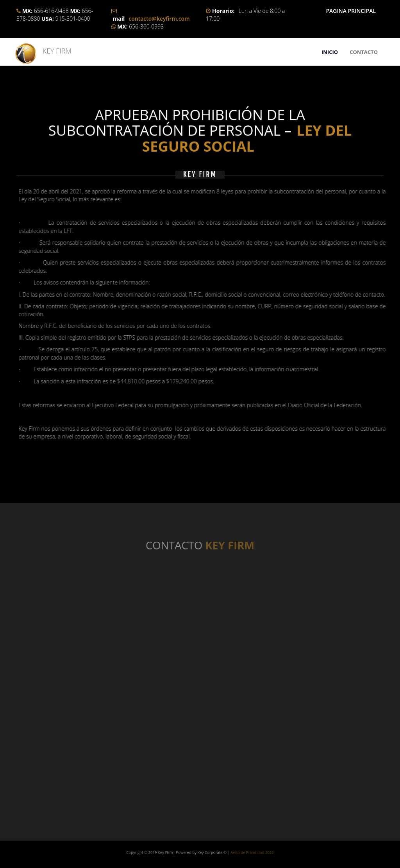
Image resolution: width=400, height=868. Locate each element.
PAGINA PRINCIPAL (351, 11)
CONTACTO (364, 52)
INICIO (330, 52)
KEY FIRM (53, 51)
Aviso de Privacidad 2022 (224, 852)
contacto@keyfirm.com (159, 19)
